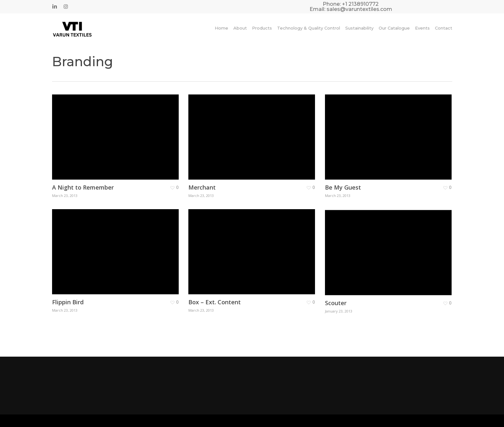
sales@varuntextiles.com (359, 9)
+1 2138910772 (360, 4)
